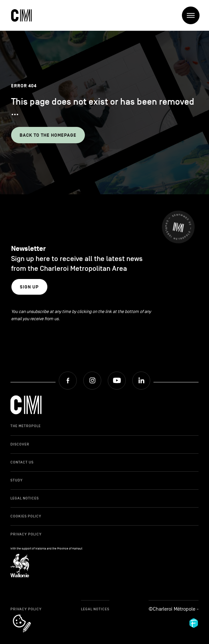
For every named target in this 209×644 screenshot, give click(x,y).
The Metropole (26, 426)
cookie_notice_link (31, 615)
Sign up (29, 287)
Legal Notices (25, 498)
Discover (20, 444)
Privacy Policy (26, 534)
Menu (193, 16)
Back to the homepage (48, 135)
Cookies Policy (26, 516)
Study (17, 480)
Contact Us (22, 462)
